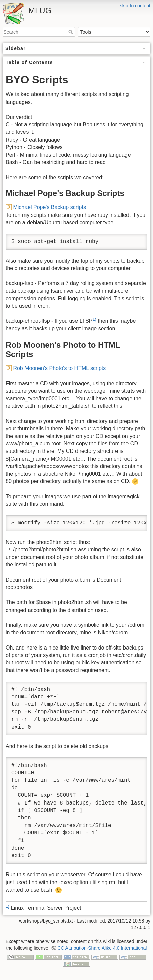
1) (94, 319)
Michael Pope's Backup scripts (49, 207)
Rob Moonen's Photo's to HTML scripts (59, 368)
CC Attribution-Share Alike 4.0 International (102, 948)
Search (72, 32)
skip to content (135, 6)
